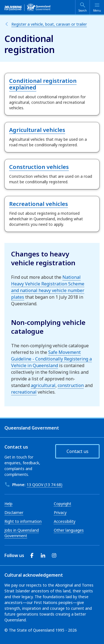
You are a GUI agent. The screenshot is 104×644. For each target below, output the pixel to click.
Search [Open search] (83, 10)
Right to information (23, 521)
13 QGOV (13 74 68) (45, 485)
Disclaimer (14, 512)
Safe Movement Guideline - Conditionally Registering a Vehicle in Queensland (51, 359)
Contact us (78, 451)
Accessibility (65, 521)
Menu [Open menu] (97, 10)
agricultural (43, 385)
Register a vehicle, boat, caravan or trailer (49, 24)
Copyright (63, 504)
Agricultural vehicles (37, 130)
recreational (24, 392)
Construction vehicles (39, 167)
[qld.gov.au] (27, 7)
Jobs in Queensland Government (22, 533)
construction (71, 385)
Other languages (69, 530)
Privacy (60, 512)
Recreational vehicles (39, 204)
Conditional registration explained (43, 84)
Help (8, 504)
